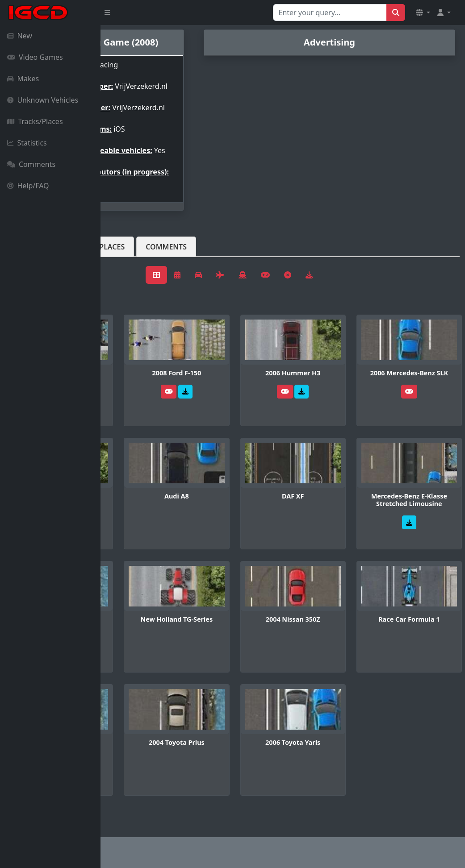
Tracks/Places (35, 121)
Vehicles (133, 268)
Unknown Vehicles (43, 100)
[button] (423, 12)
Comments (31, 164)
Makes (23, 79)
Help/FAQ (28, 186)
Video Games (35, 57)
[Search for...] (330, 12)
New (20, 36)
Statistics (27, 143)
